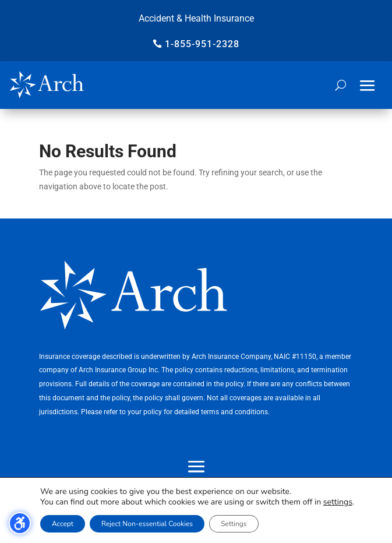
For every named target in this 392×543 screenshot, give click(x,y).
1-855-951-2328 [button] (202, 44)
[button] (368, 86)
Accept (63, 524)
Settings (234, 524)
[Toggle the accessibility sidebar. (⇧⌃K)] (20, 523)
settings (338, 502)
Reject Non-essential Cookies (147, 524)
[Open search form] (340, 85)
